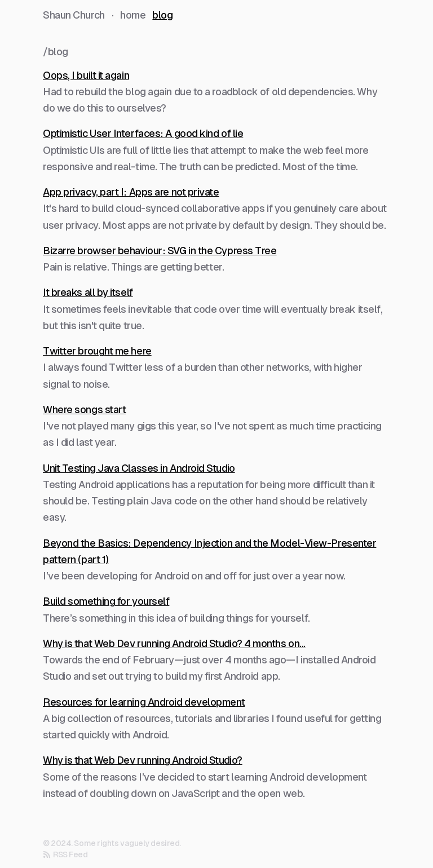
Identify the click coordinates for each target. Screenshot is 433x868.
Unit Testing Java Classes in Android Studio (139, 468)
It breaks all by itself (88, 292)
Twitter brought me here (97, 351)
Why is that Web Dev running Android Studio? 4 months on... (174, 643)
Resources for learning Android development (144, 702)
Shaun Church (74, 15)
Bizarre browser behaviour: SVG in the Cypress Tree (160, 251)
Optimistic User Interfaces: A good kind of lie (143, 133)
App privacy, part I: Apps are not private (131, 192)
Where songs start (84, 409)
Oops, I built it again (86, 75)
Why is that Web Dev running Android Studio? (143, 760)
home (133, 15)
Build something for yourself (106, 601)
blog (162, 15)
